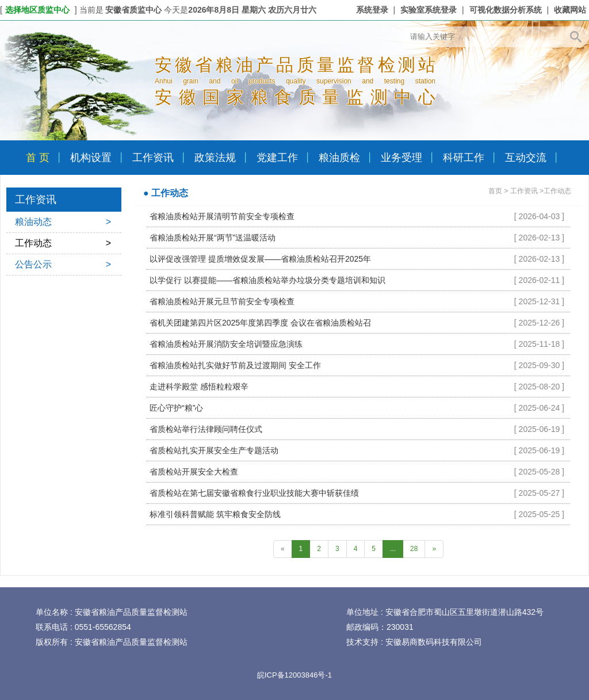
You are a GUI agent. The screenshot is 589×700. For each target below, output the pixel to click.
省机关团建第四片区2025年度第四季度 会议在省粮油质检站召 (260, 323)
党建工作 (277, 158)
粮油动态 (63, 222)
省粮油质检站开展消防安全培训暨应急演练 (226, 344)
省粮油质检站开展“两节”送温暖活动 (213, 238)
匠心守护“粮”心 (176, 408)
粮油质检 (339, 158)
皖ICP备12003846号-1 (294, 675)
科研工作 (464, 158)
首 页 (38, 158)
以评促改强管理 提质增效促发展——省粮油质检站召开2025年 (260, 259)
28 (414, 549)
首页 (495, 191)
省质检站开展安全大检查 (194, 472)
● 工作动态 (166, 193)
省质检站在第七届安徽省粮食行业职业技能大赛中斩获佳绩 (254, 493)
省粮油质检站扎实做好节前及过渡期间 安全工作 (235, 365)
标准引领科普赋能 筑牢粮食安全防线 (215, 514)
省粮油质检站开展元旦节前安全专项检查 (222, 301)
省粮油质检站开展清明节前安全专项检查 (222, 216)
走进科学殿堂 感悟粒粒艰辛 (199, 387)
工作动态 (63, 243)
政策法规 (215, 158)
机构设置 (91, 158)
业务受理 (401, 158)
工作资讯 (153, 158)
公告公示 (63, 265)
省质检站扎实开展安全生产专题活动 (214, 450)
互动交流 (526, 158)
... (393, 549)
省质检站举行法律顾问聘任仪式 (206, 429)
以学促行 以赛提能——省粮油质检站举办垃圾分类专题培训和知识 (267, 280)
